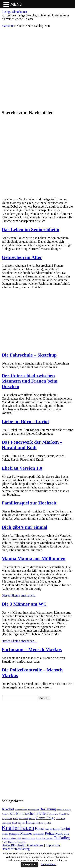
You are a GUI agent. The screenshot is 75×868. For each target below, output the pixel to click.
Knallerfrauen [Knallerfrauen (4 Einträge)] (18, 828)
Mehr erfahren (49, 864)
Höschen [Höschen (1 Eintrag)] (47, 823)
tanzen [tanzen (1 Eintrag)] (50, 838)
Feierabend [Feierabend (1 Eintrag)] (23, 818)
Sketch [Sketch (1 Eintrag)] (24, 838)
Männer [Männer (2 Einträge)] (26, 833)
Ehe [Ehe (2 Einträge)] (12, 813)
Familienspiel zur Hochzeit (29, 503)
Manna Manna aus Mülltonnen (33, 559)
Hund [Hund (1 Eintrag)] (41, 823)
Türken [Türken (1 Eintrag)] (11, 842)
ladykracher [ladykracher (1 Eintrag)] (55, 829)
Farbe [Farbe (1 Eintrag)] (16, 818)
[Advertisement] (37, 68)
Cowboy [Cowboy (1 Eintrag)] (67, 810)
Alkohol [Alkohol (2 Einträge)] (8, 809)
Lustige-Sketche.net (14, 12)
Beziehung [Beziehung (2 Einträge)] (48, 809)
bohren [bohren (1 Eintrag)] (60, 810)
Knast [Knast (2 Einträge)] (39, 828)
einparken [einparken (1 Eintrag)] (54, 814)
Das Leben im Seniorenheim (30, 229)
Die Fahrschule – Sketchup (29, 355)
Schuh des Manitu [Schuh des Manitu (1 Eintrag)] (9, 838)
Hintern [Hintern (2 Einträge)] (32, 822)
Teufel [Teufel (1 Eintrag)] (4, 842)
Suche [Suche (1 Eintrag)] (38, 838)
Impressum (53, 845)
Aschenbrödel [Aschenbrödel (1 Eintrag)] (21, 810)
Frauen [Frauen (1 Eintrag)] (32, 818)
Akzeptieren (30, 864)
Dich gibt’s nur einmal (24, 527)
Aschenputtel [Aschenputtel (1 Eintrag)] (33, 810)
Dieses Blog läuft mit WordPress (22, 845)
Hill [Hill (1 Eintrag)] (23, 823)
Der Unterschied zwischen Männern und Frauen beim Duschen (29, 381)
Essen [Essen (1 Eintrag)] (10, 818)
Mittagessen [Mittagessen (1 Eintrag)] (14, 834)
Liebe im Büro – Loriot (25, 421)
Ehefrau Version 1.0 (22, 468)
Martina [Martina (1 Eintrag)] (5, 834)
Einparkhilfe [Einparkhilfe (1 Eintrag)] (64, 814)
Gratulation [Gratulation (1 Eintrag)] (6, 823)
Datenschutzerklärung (16, 849)
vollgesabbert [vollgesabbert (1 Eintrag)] (20, 842)
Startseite (8, 26)
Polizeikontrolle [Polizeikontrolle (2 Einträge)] (57, 833)
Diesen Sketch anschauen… (19, 595)
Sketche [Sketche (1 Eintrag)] (32, 838)
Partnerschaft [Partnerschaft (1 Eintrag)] (38, 834)
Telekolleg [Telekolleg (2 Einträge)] (62, 838)
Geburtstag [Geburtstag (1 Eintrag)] (61, 818)
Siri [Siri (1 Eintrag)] (19, 838)
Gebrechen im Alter (22, 257)
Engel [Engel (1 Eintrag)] (4, 818)
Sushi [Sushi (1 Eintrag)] (44, 838)
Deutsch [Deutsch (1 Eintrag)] (5, 814)
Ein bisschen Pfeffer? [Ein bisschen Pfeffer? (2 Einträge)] (32, 813)
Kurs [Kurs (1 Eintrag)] (47, 829)
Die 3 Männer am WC (24, 604)
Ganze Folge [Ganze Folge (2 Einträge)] (45, 818)
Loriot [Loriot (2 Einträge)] (65, 828)
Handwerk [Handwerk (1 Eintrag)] (17, 823)
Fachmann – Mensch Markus (32, 649)
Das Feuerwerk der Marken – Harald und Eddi (32, 445)
